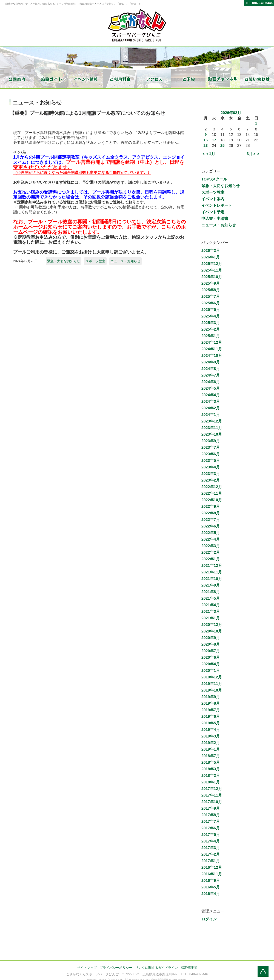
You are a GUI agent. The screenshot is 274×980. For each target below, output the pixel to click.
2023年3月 (211, 474)
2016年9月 (211, 880)
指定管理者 (189, 968)
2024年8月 (211, 369)
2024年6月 (211, 382)
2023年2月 (211, 480)
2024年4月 (211, 395)
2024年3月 (211, 401)
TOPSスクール (214, 179)
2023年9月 (211, 441)
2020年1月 (211, 670)
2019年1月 (211, 749)
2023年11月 (212, 428)
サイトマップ (87, 968)
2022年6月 (211, 526)
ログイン (209, 919)
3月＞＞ (253, 154)
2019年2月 (211, 743)
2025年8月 (211, 290)
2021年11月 (212, 572)
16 (206, 140)
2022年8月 (211, 513)
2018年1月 (211, 782)
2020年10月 (212, 631)
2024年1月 (211, 415)
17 (214, 140)
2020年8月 (211, 644)
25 (222, 145)
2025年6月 (211, 303)
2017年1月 (211, 861)
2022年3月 (211, 546)
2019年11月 (212, 684)
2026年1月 (211, 257)
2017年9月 (211, 808)
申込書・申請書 (215, 218)
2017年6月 (211, 828)
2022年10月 (212, 500)
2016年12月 (212, 867)
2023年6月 (211, 454)
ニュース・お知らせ (125, 261)
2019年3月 (211, 736)
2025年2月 (211, 329)
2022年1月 (211, 559)
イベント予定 (213, 212)
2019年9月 (211, 697)
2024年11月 (212, 349)
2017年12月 (212, 789)
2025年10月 (212, 277)
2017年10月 (212, 802)
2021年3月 (211, 611)
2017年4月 (211, 841)
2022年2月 (211, 552)
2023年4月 (211, 467)
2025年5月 (211, 310)
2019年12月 (212, 677)
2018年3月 (211, 769)
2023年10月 (212, 434)
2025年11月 (212, 270)
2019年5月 (211, 723)
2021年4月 (211, 605)
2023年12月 (212, 421)
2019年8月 (211, 703)
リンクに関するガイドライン (156, 968)
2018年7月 (211, 756)
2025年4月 (211, 316)
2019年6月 (211, 716)
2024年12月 (212, 342)
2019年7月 (211, 710)
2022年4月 (211, 539)
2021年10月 (212, 579)
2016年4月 (211, 894)
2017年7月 (211, 821)
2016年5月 (211, 887)
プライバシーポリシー (116, 968)
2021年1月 (211, 618)
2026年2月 (211, 250)
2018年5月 (211, 762)
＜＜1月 (208, 154)
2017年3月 (211, 848)
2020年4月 (211, 664)
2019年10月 (212, 690)
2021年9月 (211, 585)
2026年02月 (231, 113)
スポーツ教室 (95, 261)
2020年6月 (211, 657)
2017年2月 (211, 854)
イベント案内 (213, 199)
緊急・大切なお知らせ (64, 261)
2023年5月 (211, 460)
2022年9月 (211, 506)
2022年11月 (212, 493)
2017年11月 (212, 795)
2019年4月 (211, 730)
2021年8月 (211, 592)
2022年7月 (211, 520)
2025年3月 (211, 323)
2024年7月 (211, 375)
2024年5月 (211, 388)
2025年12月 (212, 264)
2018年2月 (211, 775)
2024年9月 (211, 362)
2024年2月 (211, 408)
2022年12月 (212, 487)
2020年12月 (212, 625)
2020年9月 (211, 638)
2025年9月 (211, 283)
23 (206, 145)
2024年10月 (212, 355)
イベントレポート (217, 205)
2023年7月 (211, 447)
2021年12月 (212, 565)
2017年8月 (211, 815)
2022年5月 (211, 533)
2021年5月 (211, 598)
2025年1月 (211, 336)
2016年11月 (212, 874)
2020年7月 (211, 651)
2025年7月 (211, 296)
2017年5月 (211, 835)
